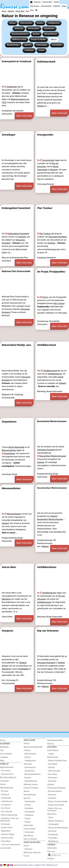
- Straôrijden (29, 832)
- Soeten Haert (6, 828)
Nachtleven (29, 836)
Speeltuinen (49, 29)
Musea (12, 23)
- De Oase (4, 791)
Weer (32, 10)
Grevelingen (9, 135)
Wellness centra (19, 39)
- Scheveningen (54, 771)
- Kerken (27, 757)
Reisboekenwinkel (55, 740)
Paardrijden (57, 45)
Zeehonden (29, 825)
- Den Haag (52, 774)
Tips (2, 750)
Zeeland (41, 106)
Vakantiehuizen (7, 788)
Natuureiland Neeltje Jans (17, 345)
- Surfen (27, 819)
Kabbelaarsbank (46, 62)
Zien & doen (35, 6)
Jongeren (4, 757)
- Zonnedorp (5, 841)
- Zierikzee (52, 798)
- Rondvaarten (30, 767)
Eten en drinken (30, 839)
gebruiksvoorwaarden (21, 865)
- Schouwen (5, 824)
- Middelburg (53, 841)
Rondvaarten (34, 29)
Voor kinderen (6, 754)
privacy (31, 865)
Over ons (51, 851)
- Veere (50, 817)
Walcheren (6, 599)
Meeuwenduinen (9, 450)
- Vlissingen (52, 838)
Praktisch (57, 6)
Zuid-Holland (53, 750)
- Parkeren (28, 849)
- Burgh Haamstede (56, 805)
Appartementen (7, 767)
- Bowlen (27, 778)
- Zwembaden (30, 802)
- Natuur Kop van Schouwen (54, 809)
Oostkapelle (23, 669)
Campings (4, 781)
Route (26, 846)
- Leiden (51, 754)
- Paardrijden (29, 812)
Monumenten (26, 23)
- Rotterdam (52, 778)
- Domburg (52, 831)
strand (61, 377)
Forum (26, 856)
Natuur (54, 39)
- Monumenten (30, 754)
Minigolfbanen (51, 34)
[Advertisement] (34, 125)
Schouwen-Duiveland (58, 237)
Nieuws (51, 744)
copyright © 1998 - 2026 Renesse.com (46, 865)
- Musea (27, 750)
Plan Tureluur (45, 208)
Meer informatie (24, 116)
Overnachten (47, 2)
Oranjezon (8, 631)
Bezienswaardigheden (33, 747)
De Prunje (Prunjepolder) (51, 272)
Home (3, 740)
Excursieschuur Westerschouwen (52, 488)
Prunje (45, 297)
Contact (51, 859)
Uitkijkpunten (54, 23)
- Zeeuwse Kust (7, 774)
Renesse (37, 2)
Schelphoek (12, 87)
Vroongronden (45, 135)
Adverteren (52, 848)
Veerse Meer (9, 567)
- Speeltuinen (29, 771)
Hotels (3, 784)
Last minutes (6, 848)
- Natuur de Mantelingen (58, 828)
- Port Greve (5, 771)
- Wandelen (28, 808)
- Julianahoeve (6, 801)
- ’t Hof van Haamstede (10, 845)
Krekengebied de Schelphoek (17, 61)
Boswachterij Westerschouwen (52, 421)
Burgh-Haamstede (16, 447)
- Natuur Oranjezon (55, 821)
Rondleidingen (13, 45)
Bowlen (36, 34)
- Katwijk (51, 767)
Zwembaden (42, 45)
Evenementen (46, 6)
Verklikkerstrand (46, 345)
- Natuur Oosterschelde (57, 802)
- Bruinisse (52, 795)
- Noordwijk (52, 764)
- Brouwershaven (54, 791)
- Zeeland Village (7, 834)
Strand (56, 2)
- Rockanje (52, 781)
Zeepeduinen (9, 422)
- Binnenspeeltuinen (32, 774)
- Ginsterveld (5, 798)
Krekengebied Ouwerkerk (16, 208)
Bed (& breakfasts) (8, 778)
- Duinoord (4, 795)
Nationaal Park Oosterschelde (16, 271)
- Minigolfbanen (30, 781)
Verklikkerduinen (55, 374)
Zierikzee (22, 237)
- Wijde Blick (5, 831)
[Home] (31, 2)
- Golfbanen (29, 815)
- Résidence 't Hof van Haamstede (9, 820)
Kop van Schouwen (48, 631)
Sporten (28, 45)
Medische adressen (32, 853)
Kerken (40, 23)
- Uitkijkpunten (30, 761)
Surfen (42, 50)
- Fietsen (27, 805)
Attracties (19, 29)
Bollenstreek (53, 757)
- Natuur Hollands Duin (57, 761)
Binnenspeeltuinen (20, 34)
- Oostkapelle (53, 824)
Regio (64, 6)
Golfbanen (29, 50)
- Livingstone (6, 805)
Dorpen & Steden (39, 39)
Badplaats (4, 747)
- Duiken (27, 822)
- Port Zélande (6, 812)
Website (45, 547)
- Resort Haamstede (9, 815)
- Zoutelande (53, 835)
